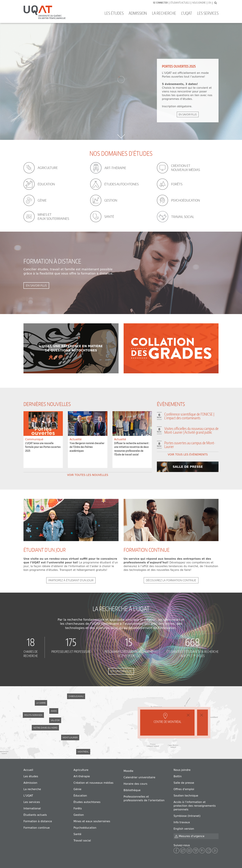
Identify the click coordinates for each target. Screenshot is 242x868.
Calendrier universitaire (139, 777)
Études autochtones (87, 802)
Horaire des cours (136, 784)
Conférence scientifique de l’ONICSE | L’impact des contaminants (189, 416)
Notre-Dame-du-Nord (45, 728)
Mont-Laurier (70, 737)
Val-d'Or (55, 720)
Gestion (79, 815)
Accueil (28, 770)
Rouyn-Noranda (33, 715)
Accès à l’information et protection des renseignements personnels (195, 806)
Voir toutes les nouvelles (88, 475)
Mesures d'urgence (189, 836)
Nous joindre (199, 3)
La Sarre (41, 703)
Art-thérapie (82, 776)
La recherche (164, 13)
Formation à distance (38, 821)
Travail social (82, 841)
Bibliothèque (132, 790)
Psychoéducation (85, 828)
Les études (114, 13)
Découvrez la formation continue (171, 580)
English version (184, 829)
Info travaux (182, 822)
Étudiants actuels (180, 3)
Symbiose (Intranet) (187, 816)
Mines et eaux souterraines (92, 821)
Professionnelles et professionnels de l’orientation (144, 798)
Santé (77, 834)
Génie (77, 789)
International (32, 808)
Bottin (178, 776)
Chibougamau (76, 696)
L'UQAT (187, 13)
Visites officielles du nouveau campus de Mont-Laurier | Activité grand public (191, 430)
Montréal (83, 752)
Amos (54, 711)
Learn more (71, 348)
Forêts (78, 808)
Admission (138, 13)
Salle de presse (184, 783)
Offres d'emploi (184, 789)
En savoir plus (188, 114)
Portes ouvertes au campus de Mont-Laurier (190, 445)
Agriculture (81, 770)
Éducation (80, 796)
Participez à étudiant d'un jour (71, 580)
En (210, 3)
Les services (208, 13)
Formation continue (37, 828)
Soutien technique (186, 796)
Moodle (129, 771)
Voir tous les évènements (188, 455)
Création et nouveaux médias (93, 783)
